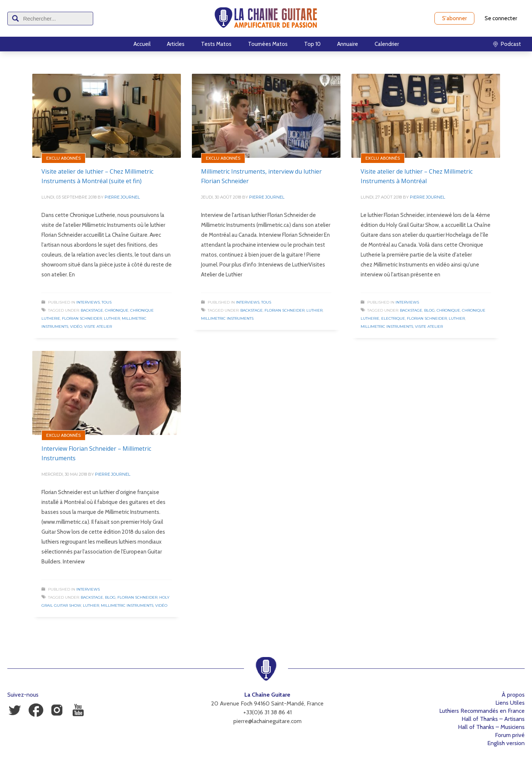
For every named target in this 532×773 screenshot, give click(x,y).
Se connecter (501, 18)
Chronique (117, 310)
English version (506, 743)
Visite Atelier (98, 326)
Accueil (142, 44)
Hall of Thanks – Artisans (493, 719)
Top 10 (312, 44)
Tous (107, 302)
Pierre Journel (122, 197)
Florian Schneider (82, 318)
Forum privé (510, 735)
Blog (429, 310)
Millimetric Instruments (227, 318)
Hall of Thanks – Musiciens (491, 727)
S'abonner (454, 18)
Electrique (393, 318)
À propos (513, 695)
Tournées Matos (268, 44)
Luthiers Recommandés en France (482, 711)
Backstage (92, 310)
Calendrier (387, 44)
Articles (176, 44)
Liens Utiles (510, 703)
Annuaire (348, 44)
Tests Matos (216, 44)
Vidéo (76, 326)
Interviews (88, 302)
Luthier (112, 318)
